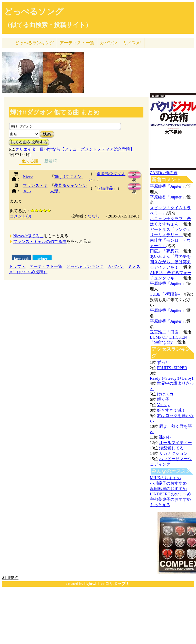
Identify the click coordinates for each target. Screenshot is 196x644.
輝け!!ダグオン (68, 176)
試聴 (134, 175)
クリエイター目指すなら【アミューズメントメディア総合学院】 (75, 149)
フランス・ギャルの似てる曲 (40, 242)
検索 (47, 134)
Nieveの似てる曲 (28, 236)
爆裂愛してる (171, 448)
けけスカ (165, 394)
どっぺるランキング (85, 266)
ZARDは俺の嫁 (164, 173)
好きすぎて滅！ (171, 410)
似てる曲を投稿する (29, 142)
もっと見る (160, 505)
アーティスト (77, 43)
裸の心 (165, 437)
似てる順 (30, 161)
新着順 (51, 161)
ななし (94, 216)
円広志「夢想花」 (166, 251)
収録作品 (105, 188)
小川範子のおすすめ (168, 483)
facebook (21, 259)
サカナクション (173, 453)
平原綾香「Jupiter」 (168, 186)
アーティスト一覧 (46, 266)
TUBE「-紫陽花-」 (167, 294)
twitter (42, 259)
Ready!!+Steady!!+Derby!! (172, 378)
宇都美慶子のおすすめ (170, 499)
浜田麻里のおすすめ (168, 489)
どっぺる (35, 43)
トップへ (17, 266)
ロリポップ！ (117, 584)
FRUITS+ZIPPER (172, 368)
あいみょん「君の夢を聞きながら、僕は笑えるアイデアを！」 (170, 262)
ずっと (163, 362)
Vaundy (163, 405)
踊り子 (163, 399)
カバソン (109, 43)
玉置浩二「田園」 (166, 332)
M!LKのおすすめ (165, 478)
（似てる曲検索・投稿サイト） (48, 25)
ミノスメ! (132, 43)
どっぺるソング (34, 12)
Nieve (28, 176)
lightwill (92, 584)
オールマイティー (175, 443)
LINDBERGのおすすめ (170, 494)
